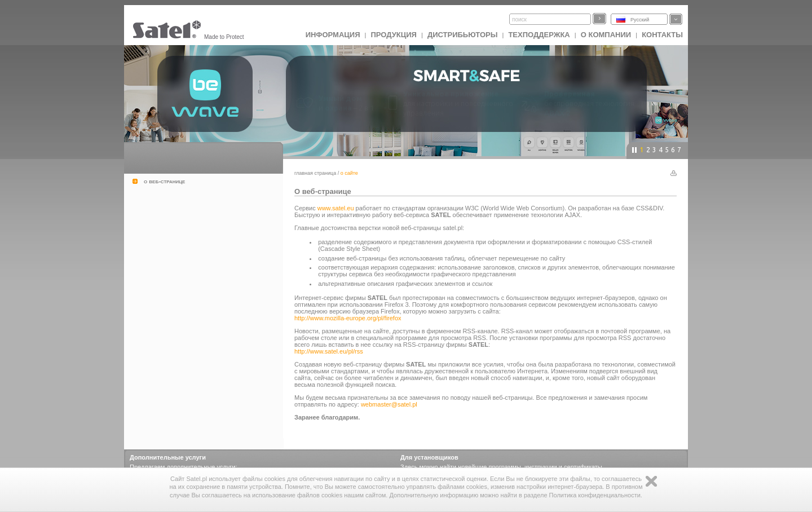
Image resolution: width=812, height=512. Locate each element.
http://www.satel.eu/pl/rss (329, 351)
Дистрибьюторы (463, 35)
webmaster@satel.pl (389, 404)
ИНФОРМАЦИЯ (333, 35)
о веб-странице (164, 181)
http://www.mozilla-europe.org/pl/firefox (348, 318)
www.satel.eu (336, 208)
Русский (640, 20)
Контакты (662, 35)
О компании (606, 35)
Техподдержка (539, 35)
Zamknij (651, 481)
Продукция (393, 35)
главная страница (315, 173)
